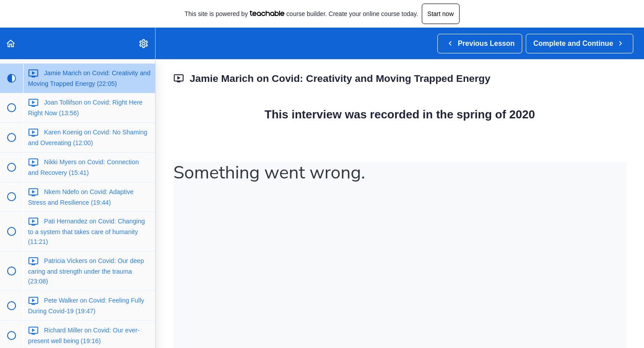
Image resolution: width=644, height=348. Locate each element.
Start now (441, 14)
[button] (11, 43)
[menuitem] (144, 43)
